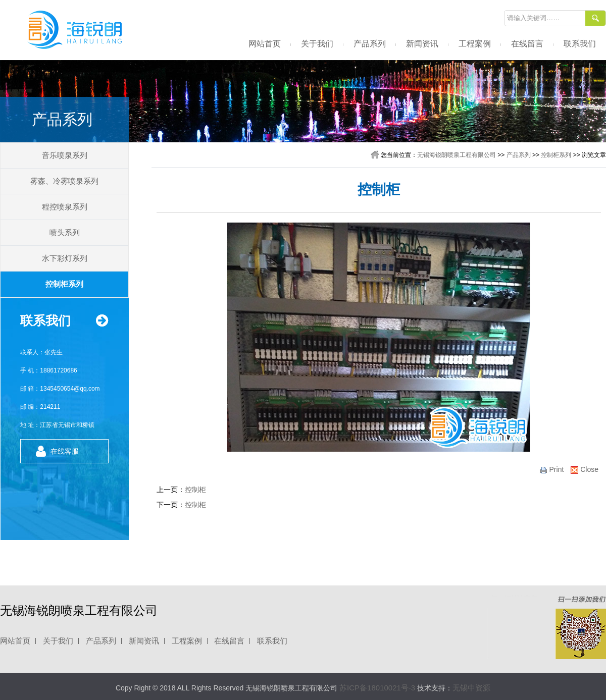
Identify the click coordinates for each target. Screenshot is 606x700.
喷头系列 (65, 232)
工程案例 (475, 44)
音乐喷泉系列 (65, 155)
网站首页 (265, 44)
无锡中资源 (471, 688)
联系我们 (580, 44)
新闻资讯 (422, 44)
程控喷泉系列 (65, 207)
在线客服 (65, 451)
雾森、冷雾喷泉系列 (64, 181)
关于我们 (317, 44)
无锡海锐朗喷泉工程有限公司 (457, 155)
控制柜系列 (64, 284)
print (552, 469)
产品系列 (370, 44)
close (585, 469)
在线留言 (527, 44)
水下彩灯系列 (65, 258)
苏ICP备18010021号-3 (377, 688)
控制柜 (195, 490)
